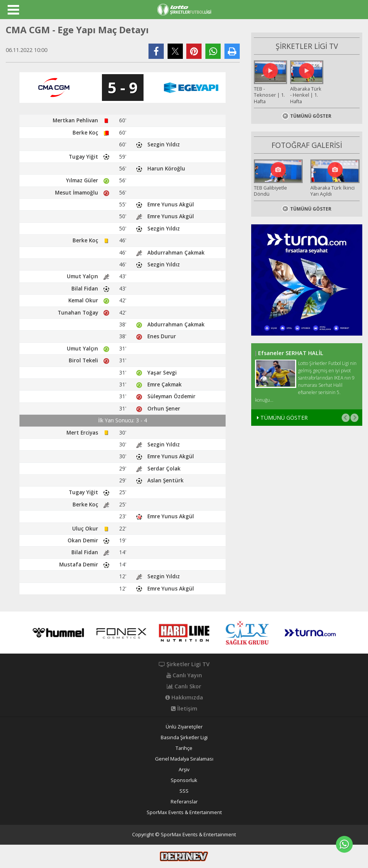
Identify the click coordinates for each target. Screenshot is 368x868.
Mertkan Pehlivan (75, 120)
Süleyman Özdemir (171, 396)
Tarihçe (184, 748)
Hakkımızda (184, 698)
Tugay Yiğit (83, 157)
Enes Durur (162, 336)
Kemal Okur (83, 300)
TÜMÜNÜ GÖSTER (307, 114)
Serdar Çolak (164, 468)
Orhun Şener (164, 408)
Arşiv (184, 770)
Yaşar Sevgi (162, 372)
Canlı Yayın (184, 675)
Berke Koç (85, 132)
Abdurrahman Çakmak (176, 252)
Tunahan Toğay (78, 312)
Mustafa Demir (79, 564)
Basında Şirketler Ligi (184, 737)
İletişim (184, 709)
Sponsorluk (184, 780)
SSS (184, 791)
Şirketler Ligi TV (184, 664)
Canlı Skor (184, 686)
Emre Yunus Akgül (171, 204)
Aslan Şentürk (165, 480)
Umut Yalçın (82, 276)
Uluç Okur (85, 528)
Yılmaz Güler (82, 180)
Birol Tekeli (83, 360)
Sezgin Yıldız (164, 144)
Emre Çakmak (165, 384)
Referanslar (184, 802)
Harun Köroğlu (166, 168)
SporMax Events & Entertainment (184, 812)
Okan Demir (83, 540)
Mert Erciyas (82, 432)
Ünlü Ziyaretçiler (184, 727)
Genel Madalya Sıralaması (184, 759)
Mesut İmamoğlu (77, 192)
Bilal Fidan (85, 288)
